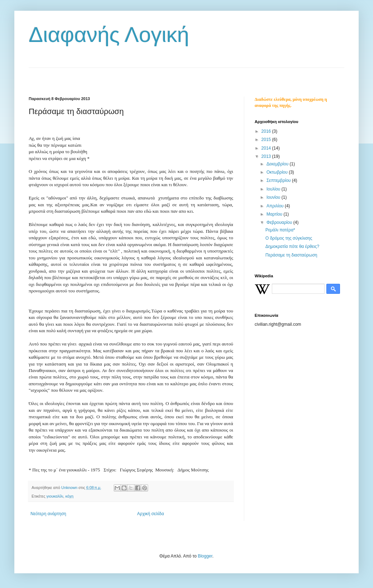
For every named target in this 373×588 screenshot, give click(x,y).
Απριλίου (276, 206)
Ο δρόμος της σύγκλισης (289, 238)
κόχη (69, 496)
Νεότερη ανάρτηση (48, 514)
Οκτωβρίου (278, 172)
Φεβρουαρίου (280, 222)
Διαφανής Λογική (109, 35)
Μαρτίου (275, 214)
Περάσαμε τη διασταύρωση (291, 255)
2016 (267, 131)
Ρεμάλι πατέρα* (280, 230)
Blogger (205, 556)
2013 (267, 156)
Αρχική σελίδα (150, 514)
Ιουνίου (274, 197)
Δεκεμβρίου (278, 164)
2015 (267, 140)
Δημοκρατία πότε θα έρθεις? (292, 246)
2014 (267, 148)
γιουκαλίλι (55, 496)
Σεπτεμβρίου (279, 180)
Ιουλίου (274, 189)
